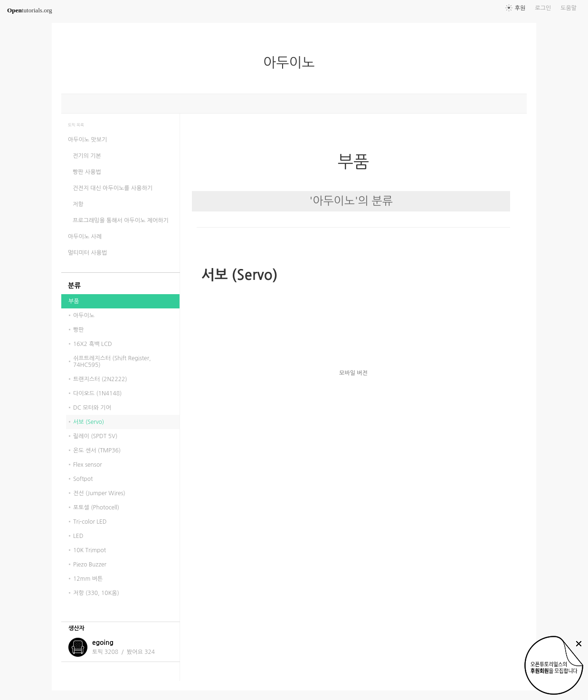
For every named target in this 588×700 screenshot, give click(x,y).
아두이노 (293, 63)
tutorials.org (30, 10)
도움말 (569, 8)
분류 (74, 286)
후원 (520, 8)
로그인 (543, 8)
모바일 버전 (353, 373)
